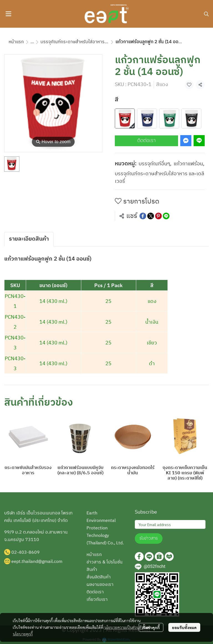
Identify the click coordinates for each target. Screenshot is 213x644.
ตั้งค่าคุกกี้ (151, 627)
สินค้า (92, 570)
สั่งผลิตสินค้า (99, 577)
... (32, 42)
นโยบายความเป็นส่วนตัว (124, 627)
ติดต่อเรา (146, 141)
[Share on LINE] (166, 216)
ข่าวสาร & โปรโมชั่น (105, 562)
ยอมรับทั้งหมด (184, 627)
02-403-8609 (26, 552)
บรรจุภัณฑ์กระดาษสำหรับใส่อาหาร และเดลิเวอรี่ (84, 42)
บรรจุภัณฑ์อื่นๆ (155, 164)
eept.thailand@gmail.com (37, 562)
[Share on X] (151, 216)
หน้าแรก (16, 42)
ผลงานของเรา (100, 585)
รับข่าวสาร (149, 538)
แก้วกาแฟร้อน (189, 164)
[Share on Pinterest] (158, 216)
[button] (206, 14)
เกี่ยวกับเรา (97, 600)
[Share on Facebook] (143, 216)
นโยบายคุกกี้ (23, 634)
